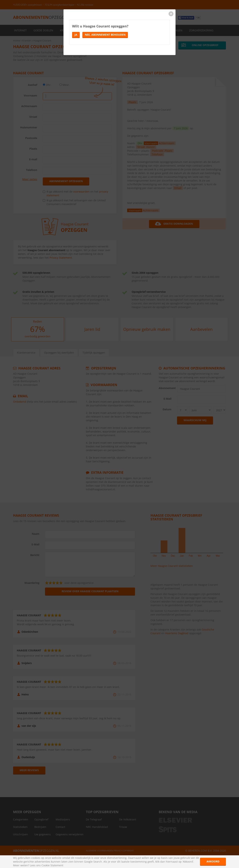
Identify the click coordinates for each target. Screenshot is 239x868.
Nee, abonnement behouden (105, 35)
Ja (76, 35)
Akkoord (213, 861)
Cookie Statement (52, 865)
